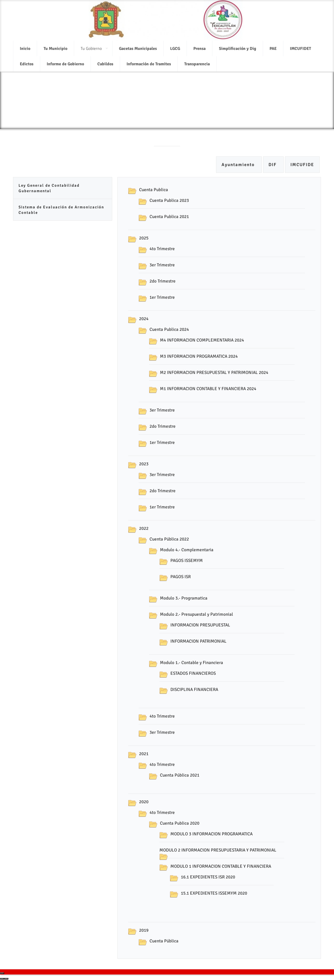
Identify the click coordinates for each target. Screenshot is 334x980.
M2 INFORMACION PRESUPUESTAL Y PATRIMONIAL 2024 (214, 372)
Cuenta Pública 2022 (169, 539)
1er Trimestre (162, 297)
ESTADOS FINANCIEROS (193, 673)
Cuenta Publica (154, 190)
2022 (144, 528)
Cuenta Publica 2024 (169, 329)
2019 (144, 930)
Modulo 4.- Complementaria (187, 550)
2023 (144, 464)
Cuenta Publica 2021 (169, 217)
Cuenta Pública (164, 941)
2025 (144, 238)
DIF (273, 165)
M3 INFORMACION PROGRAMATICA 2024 (199, 356)
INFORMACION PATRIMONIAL (198, 641)
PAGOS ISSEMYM (187, 561)
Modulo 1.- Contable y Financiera (192, 663)
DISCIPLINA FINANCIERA (194, 689)
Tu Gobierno (91, 45)
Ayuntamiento (239, 165)
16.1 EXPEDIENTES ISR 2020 (208, 877)
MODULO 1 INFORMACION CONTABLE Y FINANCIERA (221, 866)
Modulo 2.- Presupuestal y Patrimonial (196, 614)
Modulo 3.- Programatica (184, 598)
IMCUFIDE (302, 165)
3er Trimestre (162, 265)
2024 (144, 319)
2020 (144, 802)
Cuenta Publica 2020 (180, 823)
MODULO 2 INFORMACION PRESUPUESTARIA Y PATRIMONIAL (218, 850)
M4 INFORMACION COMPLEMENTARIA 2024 (202, 340)
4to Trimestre (162, 249)
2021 (144, 754)
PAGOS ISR (181, 577)
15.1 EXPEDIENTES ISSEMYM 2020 (214, 893)
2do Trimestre (163, 281)
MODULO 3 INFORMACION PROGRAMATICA (211, 834)
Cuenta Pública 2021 (180, 775)
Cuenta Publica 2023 (169, 200)
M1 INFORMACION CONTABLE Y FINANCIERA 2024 (208, 389)
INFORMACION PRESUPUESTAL (200, 625)
